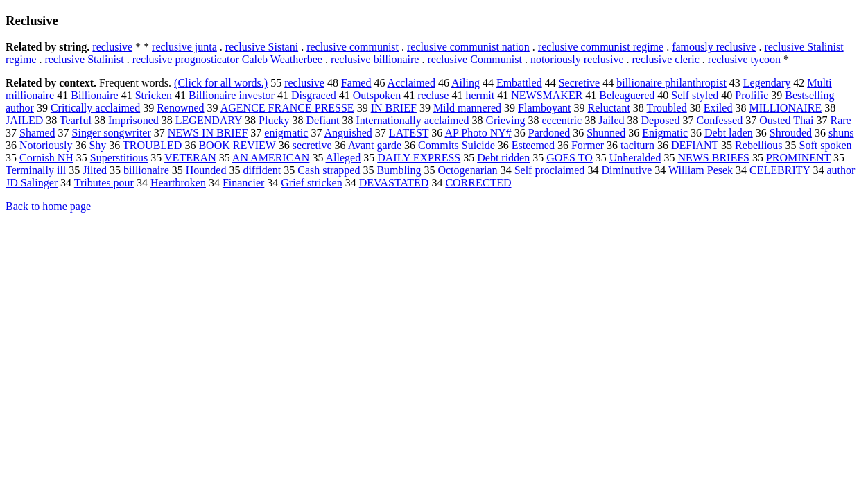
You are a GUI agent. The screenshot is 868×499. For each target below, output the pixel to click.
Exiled (718, 108)
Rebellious (758, 145)
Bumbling (399, 170)
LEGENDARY (209, 120)
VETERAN (190, 158)
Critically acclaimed (95, 108)
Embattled (519, 83)
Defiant (323, 120)
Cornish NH (46, 158)
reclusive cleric (666, 59)
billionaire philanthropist (671, 83)
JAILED (24, 120)
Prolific (752, 95)
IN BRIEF (394, 108)
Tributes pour (104, 183)
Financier (243, 183)
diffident (262, 170)
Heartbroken (178, 183)
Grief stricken (311, 183)
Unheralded (635, 158)
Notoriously (46, 145)
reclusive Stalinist (84, 59)
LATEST (409, 133)
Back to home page (48, 206)
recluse (433, 95)
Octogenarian (467, 170)
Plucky (274, 120)
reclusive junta (184, 47)
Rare (840, 120)
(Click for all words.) (221, 83)
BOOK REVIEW (237, 145)
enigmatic (286, 133)
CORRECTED (478, 183)
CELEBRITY (780, 170)
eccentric (562, 120)
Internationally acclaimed (413, 120)
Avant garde (375, 145)
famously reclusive (714, 47)
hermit (480, 95)
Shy (97, 145)
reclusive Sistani (262, 47)
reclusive (112, 47)
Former (588, 145)
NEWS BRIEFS (713, 158)
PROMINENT (798, 158)
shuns (841, 133)
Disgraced (314, 95)
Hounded (206, 170)
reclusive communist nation (468, 47)
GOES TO (570, 158)
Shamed (37, 133)
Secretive (580, 83)
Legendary (767, 83)
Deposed (660, 120)
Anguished (348, 133)
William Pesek (701, 170)
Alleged (344, 158)
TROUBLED (152, 145)
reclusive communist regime (601, 47)
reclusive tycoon (744, 59)
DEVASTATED (394, 183)
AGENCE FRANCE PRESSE (287, 108)
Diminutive (626, 170)
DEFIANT (695, 145)
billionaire (146, 170)
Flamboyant (544, 108)
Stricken (154, 95)
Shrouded (791, 133)
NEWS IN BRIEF (208, 133)
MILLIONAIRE (785, 108)
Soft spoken (826, 145)
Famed (356, 83)
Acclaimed (411, 83)
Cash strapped (329, 170)
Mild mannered (467, 108)
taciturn (637, 145)
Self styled (695, 95)
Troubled (667, 108)
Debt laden (729, 133)
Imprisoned (133, 120)
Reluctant (609, 108)
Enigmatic (665, 133)
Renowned (180, 108)
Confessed (719, 120)
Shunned (606, 133)
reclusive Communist (474, 59)
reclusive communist (353, 47)
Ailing (466, 83)
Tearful (76, 120)
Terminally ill (36, 170)
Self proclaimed (550, 170)
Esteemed (533, 145)
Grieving (506, 120)
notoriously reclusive (577, 59)
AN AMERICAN (271, 158)
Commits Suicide (457, 145)
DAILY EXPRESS (419, 158)
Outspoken (377, 95)
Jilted (95, 170)
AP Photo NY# (478, 133)
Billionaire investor (232, 95)
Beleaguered (627, 95)
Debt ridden (503, 158)
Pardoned (549, 133)
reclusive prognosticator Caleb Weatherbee (227, 59)
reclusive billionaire (375, 59)
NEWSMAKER (547, 95)
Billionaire (94, 95)
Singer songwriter (112, 133)
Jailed (611, 120)
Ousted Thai (786, 120)
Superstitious (119, 158)
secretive (312, 145)
